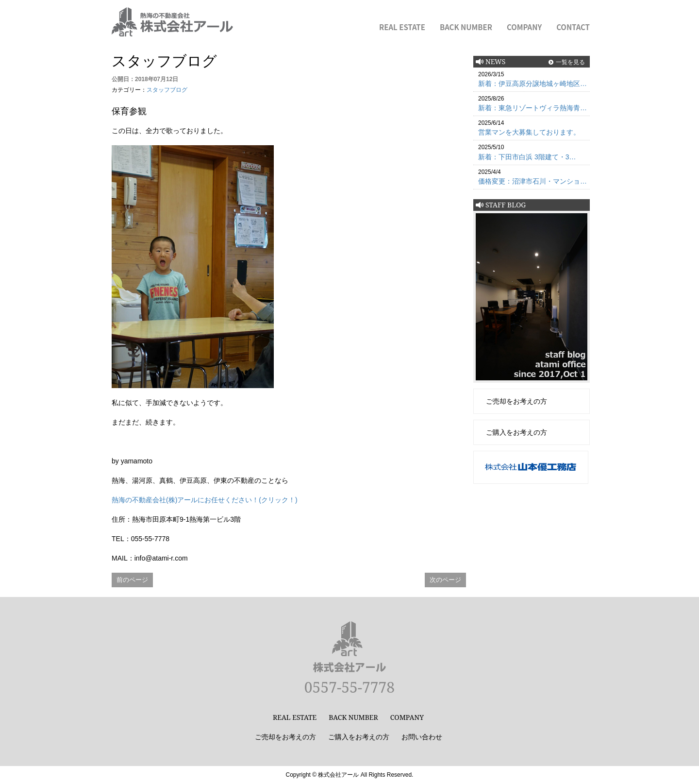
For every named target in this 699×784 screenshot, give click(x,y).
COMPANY (524, 27)
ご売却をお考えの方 (516, 401)
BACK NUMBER (466, 27)
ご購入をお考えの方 (516, 432)
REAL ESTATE (402, 27)
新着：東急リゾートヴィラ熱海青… (533, 108)
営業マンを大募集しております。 (529, 132)
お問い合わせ (422, 737)
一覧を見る (570, 62)
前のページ (132, 580)
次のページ (445, 580)
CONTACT (573, 27)
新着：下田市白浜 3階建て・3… (527, 157)
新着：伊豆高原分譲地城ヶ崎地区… (533, 84)
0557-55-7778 (349, 687)
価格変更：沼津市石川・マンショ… (533, 181)
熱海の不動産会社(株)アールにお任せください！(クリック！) (205, 500)
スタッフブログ (167, 90)
